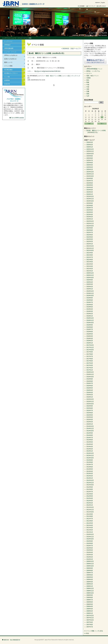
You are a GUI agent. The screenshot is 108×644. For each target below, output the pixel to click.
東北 (88, 80)
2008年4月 (90, 606)
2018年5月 (90, 334)
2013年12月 (90, 453)
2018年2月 (90, 341)
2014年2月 (90, 449)
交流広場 (7, 84)
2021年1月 (90, 271)
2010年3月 (90, 555)
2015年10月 (90, 404)
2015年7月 (90, 410)
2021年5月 (90, 262)
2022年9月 (90, 228)
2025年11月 (90, 151)
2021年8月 (90, 255)
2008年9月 (90, 595)
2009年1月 (90, 586)
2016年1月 (90, 397)
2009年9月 (90, 568)
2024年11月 (90, 174)
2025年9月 (90, 156)
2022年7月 (90, 232)
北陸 (88, 89)
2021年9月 (90, 253)
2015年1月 (90, 424)
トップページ (6, 38)
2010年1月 (90, 559)
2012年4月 (90, 498)
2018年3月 (90, 338)
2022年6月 (90, 235)
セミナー (89, 73)
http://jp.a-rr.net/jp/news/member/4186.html (47, 71)
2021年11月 (90, 248)
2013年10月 (90, 458)
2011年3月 (90, 528)
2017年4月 (90, 363)
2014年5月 (90, 442)
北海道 (88, 78)
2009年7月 (90, 573)
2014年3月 (90, 447)
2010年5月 (90, 550)
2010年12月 (90, 534)
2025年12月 (90, 149)
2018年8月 (90, 327)
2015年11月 (90, 401)
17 (102, 117)
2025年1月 (90, 169)
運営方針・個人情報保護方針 (12, 640)
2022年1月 (90, 244)
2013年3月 (90, 474)
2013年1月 (90, 478)
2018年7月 (90, 329)
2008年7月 (90, 600)
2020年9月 (90, 280)
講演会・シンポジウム (93, 71)
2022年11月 (90, 224)
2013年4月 (90, 471)
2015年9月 (90, 406)
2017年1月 (90, 370)
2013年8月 (90, 462)
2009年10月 (90, 566)
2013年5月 (90, 469)
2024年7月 (90, 181)
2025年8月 (90, 158)
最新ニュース (8, 62)
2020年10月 (90, 278)
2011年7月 (90, 519)
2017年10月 (90, 350)
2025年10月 (90, 154)
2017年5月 (90, 361)
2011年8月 (90, 516)
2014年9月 (90, 433)
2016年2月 (90, 395)
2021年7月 (90, 257)
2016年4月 (90, 390)
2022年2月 (90, 241)
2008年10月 (90, 593)
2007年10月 (90, 620)
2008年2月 (90, 611)
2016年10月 (90, 377)
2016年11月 (90, 374)
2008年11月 (90, 591)
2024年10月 (90, 176)
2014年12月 (90, 426)
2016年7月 (90, 383)
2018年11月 (90, 320)
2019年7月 (90, 302)
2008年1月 (90, 613)
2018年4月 (90, 336)
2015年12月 (90, 399)
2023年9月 (90, 203)
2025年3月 (90, 165)
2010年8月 (90, 543)
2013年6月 (90, 467)
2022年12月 (90, 221)
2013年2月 (90, 476)
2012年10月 (90, 485)
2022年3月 (90, 239)
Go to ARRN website (18, 118)
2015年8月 (90, 408)
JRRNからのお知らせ (11, 55)
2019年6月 (90, 305)
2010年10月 (90, 539)
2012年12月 (90, 480)
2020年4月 (90, 282)
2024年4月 (90, 187)
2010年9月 (90, 541)
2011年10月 (90, 512)
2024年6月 (90, 183)
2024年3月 (90, 190)
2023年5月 (90, 212)
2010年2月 (90, 557)
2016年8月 (90, 381)
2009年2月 (90, 584)
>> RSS (87, 633)
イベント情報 (8, 66)
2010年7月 (90, 546)
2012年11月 (90, 483)
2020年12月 (90, 273)
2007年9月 (90, 622)
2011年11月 (90, 510)
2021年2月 (90, 269)
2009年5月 (90, 577)
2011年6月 (90, 521)
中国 (88, 85)
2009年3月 (90, 582)
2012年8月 (90, 489)
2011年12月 (90, 507)
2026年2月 (90, 145)
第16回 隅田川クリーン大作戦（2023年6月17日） (47, 53)
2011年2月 (90, 530)
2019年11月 (90, 293)
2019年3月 (90, 311)
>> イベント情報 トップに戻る (94, 631)
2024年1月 (90, 194)
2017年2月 (90, 368)
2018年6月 (90, 332)
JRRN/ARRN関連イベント (94, 69)
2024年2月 (90, 192)
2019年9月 (90, 298)
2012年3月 (90, 501)
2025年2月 (90, 167)
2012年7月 (90, 492)
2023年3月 (90, 215)
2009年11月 (90, 564)
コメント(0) (66, 76)
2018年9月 (90, 325)
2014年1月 (90, 451)
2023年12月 (90, 196)
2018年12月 (90, 318)
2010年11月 (90, 537)
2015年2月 (90, 422)
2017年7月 (90, 356)
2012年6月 (90, 494)
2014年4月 (90, 444)
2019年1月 (90, 316)
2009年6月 (90, 575)
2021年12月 (90, 246)
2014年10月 (90, 431)
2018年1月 (90, 343)
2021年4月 (90, 264)
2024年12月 (90, 172)
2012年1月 (90, 505)
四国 (88, 94)
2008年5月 (90, 604)
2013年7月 (90, 465)
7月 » (102, 124)
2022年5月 (90, 237)
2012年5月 (90, 496)
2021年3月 (90, 266)
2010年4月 (90, 552)
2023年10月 (90, 201)
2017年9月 (90, 352)
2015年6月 (90, 413)
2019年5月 (90, 307)
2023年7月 (90, 208)
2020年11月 (90, 275)
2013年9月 (90, 460)
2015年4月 (90, 417)
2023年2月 (90, 217)
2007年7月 (90, 627)
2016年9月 (90, 379)
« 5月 (89, 124)
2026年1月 (90, 147)
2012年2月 (90, 503)
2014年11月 (90, 428)
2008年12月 (90, 588)
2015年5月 (90, 415)
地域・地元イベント (52, 76)
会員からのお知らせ (10, 59)
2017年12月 (90, 345)
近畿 (88, 91)
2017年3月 (90, 365)
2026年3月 (90, 142)
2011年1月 (90, 532)
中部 (88, 87)
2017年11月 (90, 347)
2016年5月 (90, 388)
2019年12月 (90, 291)
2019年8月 (90, 300)
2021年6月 (90, 260)
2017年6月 (90, 359)
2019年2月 (90, 314)
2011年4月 (90, 525)
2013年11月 (90, 456)
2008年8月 (90, 597)
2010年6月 (90, 548)
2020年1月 (90, 289)
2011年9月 (90, 514)
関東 (60, 76)
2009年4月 (90, 579)
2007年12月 (90, 616)
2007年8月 (90, 625)
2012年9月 (90, 487)
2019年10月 (90, 296)
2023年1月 (90, 219)
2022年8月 (90, 230)
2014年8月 (90, 435)
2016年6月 (90, 386)
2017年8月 (90, 354)
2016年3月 (90, 392)
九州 (88, 96)
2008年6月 (90, 602)
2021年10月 (90, 250)
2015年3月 (90, 419)
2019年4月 (90, 309)
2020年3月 (90, 284)
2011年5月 (90, 523)
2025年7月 (90, 160)
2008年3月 (90, 609)
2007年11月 (90, 618)
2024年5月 (90, 185)
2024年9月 (90, 178)
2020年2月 (90, 287)
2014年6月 (90, 440)
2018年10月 (90, 323)
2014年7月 (90, 438)
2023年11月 (90, 199)
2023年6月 (90, 210)
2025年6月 (90, 163)
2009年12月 (90, 561)
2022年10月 (90, 226)
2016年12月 (90, 372)
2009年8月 (90, 570)
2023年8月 (90, 206)
